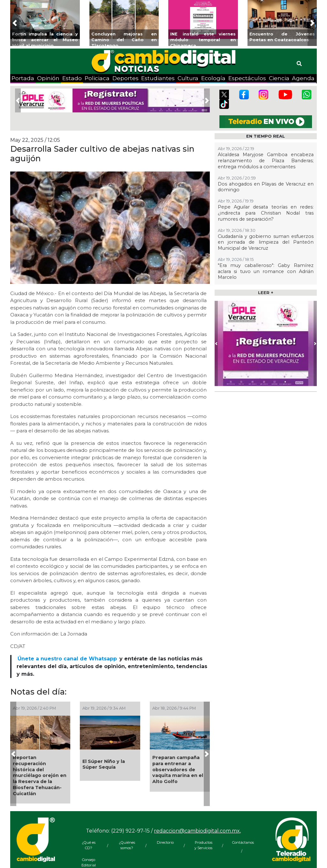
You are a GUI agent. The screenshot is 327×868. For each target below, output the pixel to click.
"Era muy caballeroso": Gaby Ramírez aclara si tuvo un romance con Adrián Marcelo (266, 271)
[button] (15, 23)
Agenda (303, 78)
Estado (72, 78)
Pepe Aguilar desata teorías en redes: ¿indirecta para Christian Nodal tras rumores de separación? (266, 213)
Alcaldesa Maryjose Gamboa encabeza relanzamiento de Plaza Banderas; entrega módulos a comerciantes (266, 160)
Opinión (48, 78)
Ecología (213, 78)
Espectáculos (247, 78)
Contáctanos (242, 842)
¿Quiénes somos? (127, 845)
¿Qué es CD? (89, 845)
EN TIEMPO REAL (266, 136)
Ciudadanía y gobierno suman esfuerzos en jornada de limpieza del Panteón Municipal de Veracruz (266, 242)
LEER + (266, 293)
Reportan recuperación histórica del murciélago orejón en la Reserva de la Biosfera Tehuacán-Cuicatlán (40, 775)
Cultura (188, 78)
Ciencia (279, 78)
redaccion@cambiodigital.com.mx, (197, 831)
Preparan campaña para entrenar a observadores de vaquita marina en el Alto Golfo (178, 769)
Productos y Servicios (203, 845)
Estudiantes (158, 78)
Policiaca (97, 78)
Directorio (165, 842)
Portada (23, 78)
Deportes (125, 78)
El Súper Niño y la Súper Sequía (104, 764)
